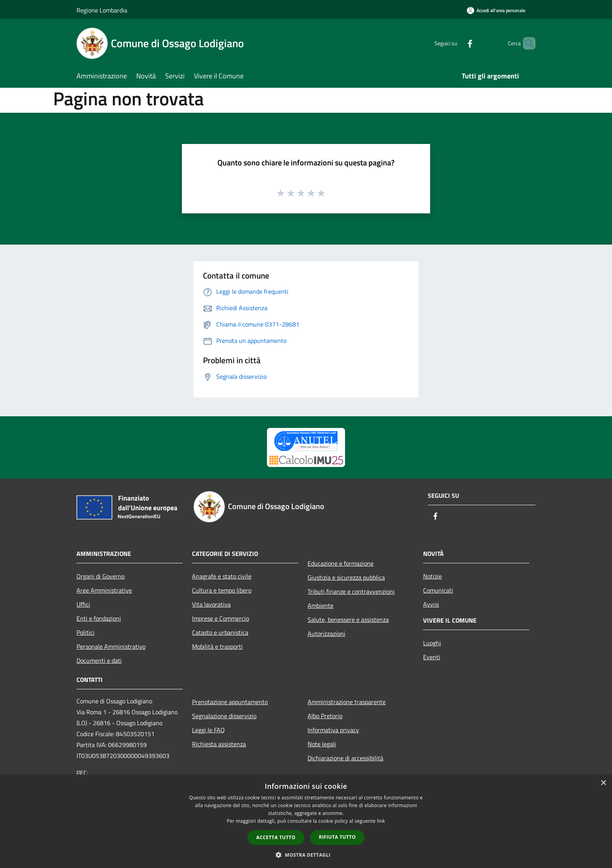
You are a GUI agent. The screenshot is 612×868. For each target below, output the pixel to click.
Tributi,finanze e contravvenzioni (351, 591)
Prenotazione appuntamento (230, 702)
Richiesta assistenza (219, 744)
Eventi (432, 657)
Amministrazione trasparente (347, 702)
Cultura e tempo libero (222, 590)
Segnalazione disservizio (224, 716)
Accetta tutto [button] (276, 837)
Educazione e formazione (341, 563)
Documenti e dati (99, 660)
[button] (306, 855)
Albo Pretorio (325, 716)
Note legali (322, 744)
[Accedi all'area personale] (496, 10)
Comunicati (438, 590)
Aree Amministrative (104, 590)
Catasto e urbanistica (220, 632)
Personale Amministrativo (111, 646)
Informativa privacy (333, 730)
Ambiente (320, 605)
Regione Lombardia (102, 10)
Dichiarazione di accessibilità (345, 758)
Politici (85, 632)
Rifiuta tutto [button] (337, 837)
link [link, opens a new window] (381, 821)
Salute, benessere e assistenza (348, 619)
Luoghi (432, 643)
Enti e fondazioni (99, 618)
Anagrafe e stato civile (222, 576)
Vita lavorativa (211, 604)
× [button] (603, 783)
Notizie (432, 576)
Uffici (83, 604)
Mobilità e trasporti (217, 646)
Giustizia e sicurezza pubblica (346, 577)
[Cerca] (526, 43)
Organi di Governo (101, 576)
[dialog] (306, 821)
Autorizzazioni (326, 634)
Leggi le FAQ (208, 730)
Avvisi (431, 604)
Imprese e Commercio (221, 618)
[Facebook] (457, 43)
